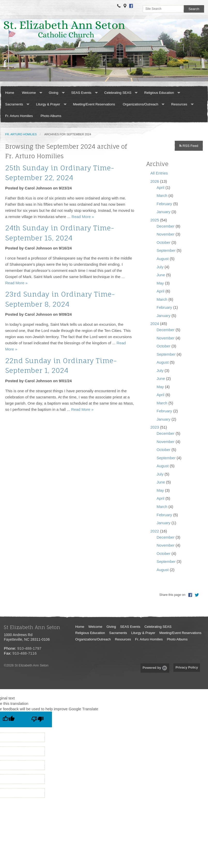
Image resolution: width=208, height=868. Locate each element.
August (163, 259)
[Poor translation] (37, 719)
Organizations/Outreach (140, 104)
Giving (54, 93)
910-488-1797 (29, 648)
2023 (155, 427)
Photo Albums (51, 116)
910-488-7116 (24, 653)
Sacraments (14, 104)
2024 (155, 324)
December (165, 226)
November (165, 234)
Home (10, 93)
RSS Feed (189, 146)
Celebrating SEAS (118, 93)
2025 (155, 220)
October (163, 242)
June (161, 275)
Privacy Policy (187, 667)
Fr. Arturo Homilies (19, 116)
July (160, 267)
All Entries (159, 173)
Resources (179, 104)
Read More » (83, 217)
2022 (155, 531)
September (166, 250)
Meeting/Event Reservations (94, 104)
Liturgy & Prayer (48, 104)
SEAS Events (81, 93)
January (163, 212)
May (160, 283)
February (164, 204)
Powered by (155, 668)
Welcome (29, 93)
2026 (155, 181)
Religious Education (159, 93)
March (162, 195)
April (160, 187)
